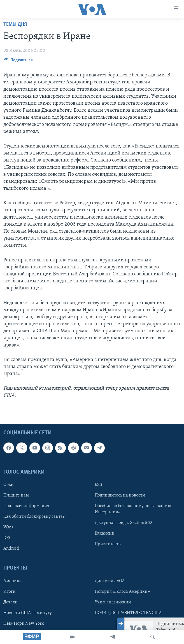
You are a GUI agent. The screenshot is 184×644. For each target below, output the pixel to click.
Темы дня (15, 24)
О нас (9, 485)
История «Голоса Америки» (122, 591)
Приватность (108, 544)
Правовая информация (26, 506)
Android (11, 549)
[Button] (18, 61)
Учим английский (113, 602)
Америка (12, 581)
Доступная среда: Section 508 (124, 523)
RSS (98, 485)
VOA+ (9, 527)
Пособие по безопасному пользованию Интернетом (133, 509)
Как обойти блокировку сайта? (34, 517)
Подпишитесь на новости (120, 495)
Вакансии (105, 533)
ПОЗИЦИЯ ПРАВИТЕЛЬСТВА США (128, 613)
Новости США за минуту (28, 613)
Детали (11, 602)
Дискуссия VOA (110, 581)
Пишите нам (16, 495)
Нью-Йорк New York (24, 624)
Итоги (10, 591)
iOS (7, 538)
